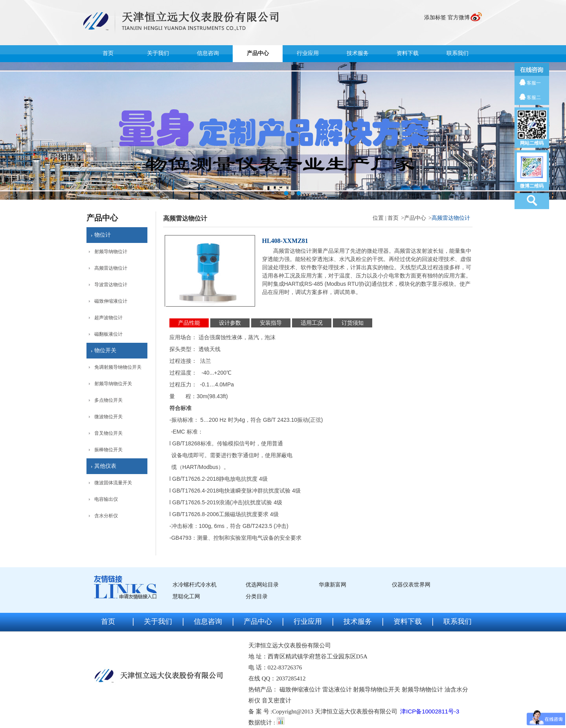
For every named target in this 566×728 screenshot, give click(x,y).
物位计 (103, 235)
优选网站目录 (262, 585)
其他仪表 (105, 466)
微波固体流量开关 (113, 483)
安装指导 (271, 323)
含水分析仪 (106, 516)
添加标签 (435, 17)
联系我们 (458, 53)
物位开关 (105, 350)
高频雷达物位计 (111, 268)
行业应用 (308, 53)
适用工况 (312, 323)
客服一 (534, 83)
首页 (108, 53)
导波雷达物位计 (111, 285)
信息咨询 (208, 53)
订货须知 (353, 323)
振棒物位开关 (108, 450)
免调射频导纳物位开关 (118, 367)
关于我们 (158, 53)
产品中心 (258, 53)
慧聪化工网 (186, 597)
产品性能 (189, 323)
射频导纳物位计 (111, 252)
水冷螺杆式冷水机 (195, 585)
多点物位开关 (108, 400)
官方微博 (459, 17)
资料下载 (408, 53)
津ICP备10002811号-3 (430, 711)
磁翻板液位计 (108, 334)
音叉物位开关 (108, 433)
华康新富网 (333, 585)
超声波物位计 (108, 318)
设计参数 (230, 323)
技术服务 (358, 53)
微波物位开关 (108, 417)
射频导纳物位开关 (113, 384)
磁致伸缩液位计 (111, 301)
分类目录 (257, 597)
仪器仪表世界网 (411, 585)
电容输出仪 (106, 499)
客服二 (534, 97)
